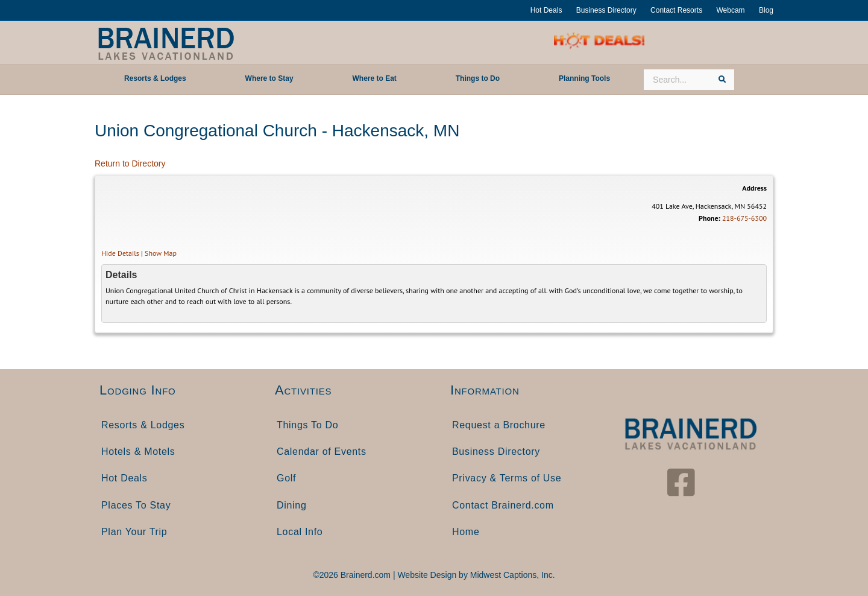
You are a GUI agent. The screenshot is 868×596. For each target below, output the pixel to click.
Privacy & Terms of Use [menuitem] (507, 478)
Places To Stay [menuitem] (136, 505)
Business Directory (606, 10)
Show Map (161, 253)
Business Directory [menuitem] (496, 452)
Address (754, 188)
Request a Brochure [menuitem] (499, 425)
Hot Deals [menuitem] (124, 478)
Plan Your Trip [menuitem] (134, 532)
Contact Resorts (676, 10)
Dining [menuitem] (292, 505)
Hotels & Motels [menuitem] (138, 452)
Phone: (709, 218)
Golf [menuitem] (286, 478)
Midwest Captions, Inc (511, 575)
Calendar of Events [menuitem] (322, 452)
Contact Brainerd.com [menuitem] (503, 505)
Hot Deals (546, 10)
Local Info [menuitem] (300, 532)
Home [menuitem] (466, 532)
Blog (766, 10)
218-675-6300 (744, 218)
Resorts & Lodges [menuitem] (143, 425)
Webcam (730, 10)
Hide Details (120, 253)
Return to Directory (130, 163)
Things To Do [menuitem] (307, 425)
